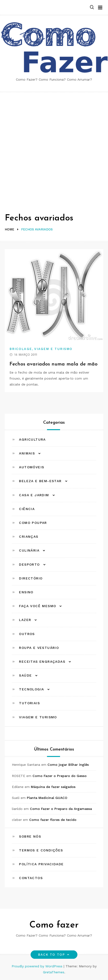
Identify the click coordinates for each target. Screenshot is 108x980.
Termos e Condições (41, 850)
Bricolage (21, 349)
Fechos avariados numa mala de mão (54, 364)
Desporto (29, 564)
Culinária (29, 550)
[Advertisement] (54, 149)
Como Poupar (33, 523)
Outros (27, 634)
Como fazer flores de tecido (53, 820)
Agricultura (32, 439)
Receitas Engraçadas (42, 662)
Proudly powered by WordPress (38, 966)
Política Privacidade (41, 864)
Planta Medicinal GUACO (47, 798)
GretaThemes (54, 972)
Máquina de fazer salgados (53, 787)
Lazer (25, 620)
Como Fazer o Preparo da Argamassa (61, 809)
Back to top (54, 955)
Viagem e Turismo (53, 349)
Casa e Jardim (34, 495)
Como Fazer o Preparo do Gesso (60, 776)
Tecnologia (31, 689)
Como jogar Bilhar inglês (68, 765)
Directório (31, 578)
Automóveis (32, 467)
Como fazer (54, 925)
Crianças (29, 537)
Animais (27, 453)
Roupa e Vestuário (39, 648)
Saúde (25, 675)
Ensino (26, 592)
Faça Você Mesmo (38, 606)
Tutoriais (29, 703)
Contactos (31, 878)
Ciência (27, 509)
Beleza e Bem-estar (40, 481)
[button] (92, 8)
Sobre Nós (30, 836)
